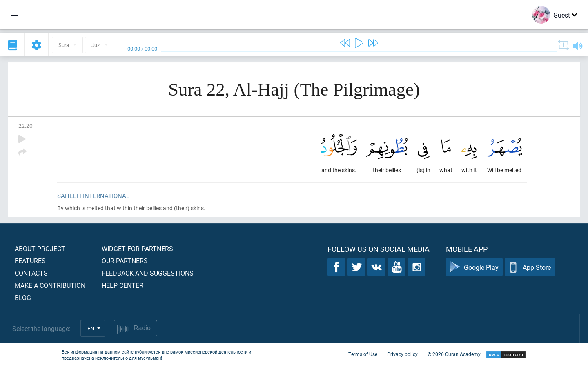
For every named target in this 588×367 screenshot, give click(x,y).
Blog (23, 297)
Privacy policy (402, 354)
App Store (530, 267)
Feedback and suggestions (148, 273)
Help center (122, 285)
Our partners (125, 261)
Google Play (474, 267)
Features (30, 261)
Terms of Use (363, 354)
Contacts (31, 273)
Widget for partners (137, 248)
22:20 (26, 126)
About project (40, 248)
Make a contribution (50, 285)
